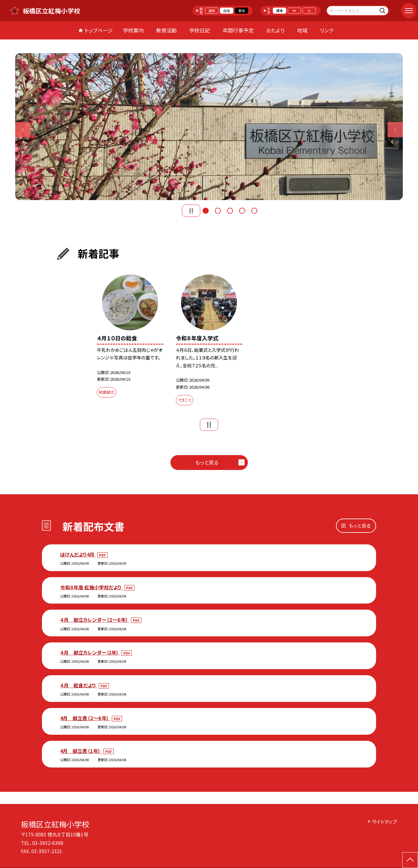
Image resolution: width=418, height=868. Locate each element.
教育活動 (166, 30)
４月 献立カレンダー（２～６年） (95, 620)
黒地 (242, 11)
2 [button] (218, 211)
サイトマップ (384, 822)
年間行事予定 (238, 30)
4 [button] (242, 211)
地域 (302, 30)
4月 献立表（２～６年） (85, 718)
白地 (227, 11)
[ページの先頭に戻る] (410, 860)
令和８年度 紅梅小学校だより (91, 587)
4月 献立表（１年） (81, 751)
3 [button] (230, 211)
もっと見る (207, 462)
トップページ (99, 30)
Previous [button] (23, 130)
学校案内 (133, 30)
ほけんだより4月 (78, 554)
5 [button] (254, 211)
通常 (212, 11)
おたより (275, 30)
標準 (279, 11)
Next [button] (395, 130)
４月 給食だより (79, 685)
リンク (327, 30)
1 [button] (206, 211)
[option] (209, 127)
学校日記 (200, 30)
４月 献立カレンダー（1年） (90, 652)
